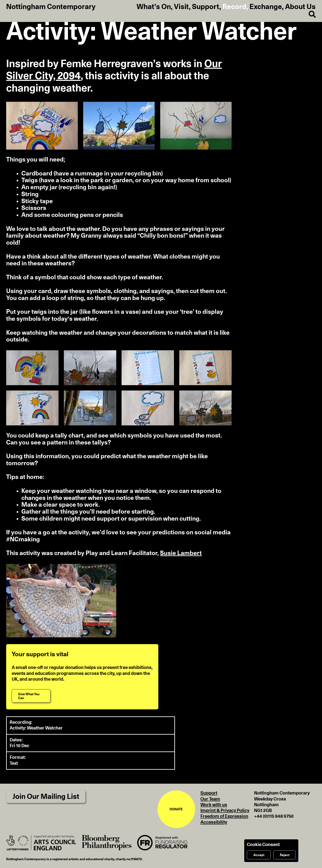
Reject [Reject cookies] (285, 855)
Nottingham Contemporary (51, 7)
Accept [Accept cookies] (259, 855)
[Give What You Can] (31, 696)
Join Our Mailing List (46, 797)
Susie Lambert (181, 553)
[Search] (309, 15)
